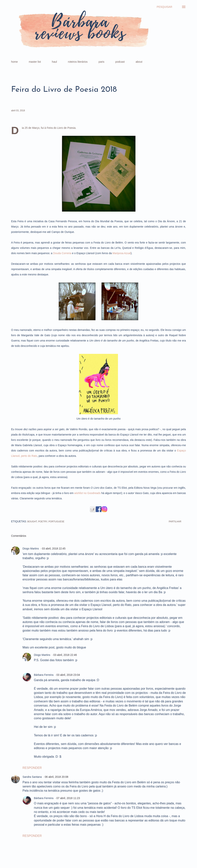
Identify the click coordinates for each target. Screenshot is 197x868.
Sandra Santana (32, 777)
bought (32, 522)
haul (54, 62)
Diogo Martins (31, 549)
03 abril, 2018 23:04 (68, 675)
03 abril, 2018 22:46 (65, 655)
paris (101, 62)
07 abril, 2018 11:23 (68, 798)
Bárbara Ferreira (44, 675)
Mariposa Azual (122, 253)
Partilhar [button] (175, 522)
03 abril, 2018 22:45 (54, 549)
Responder (32, 768)
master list (35, 62)
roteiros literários (78, 62)
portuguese (56, 522)
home (15, 62)
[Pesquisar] (165, 7)
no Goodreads (87, 493)
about (139, 62)
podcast (120, 62)
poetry (43, 522)
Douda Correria (62, 253)
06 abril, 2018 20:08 (56, 777)
